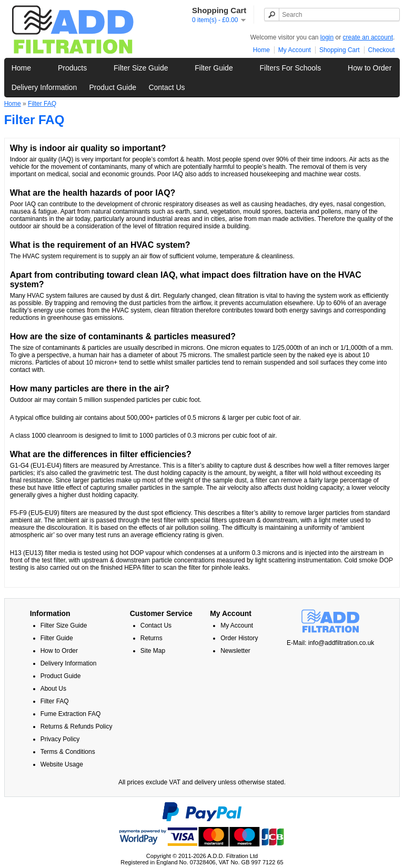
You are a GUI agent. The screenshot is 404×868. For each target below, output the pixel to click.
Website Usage (62, 764)
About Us (53, 689)
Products (72, 68)
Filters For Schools (291, 68)
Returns (151, 638)
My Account (295, 50)
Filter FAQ (42, 104)
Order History (239, 638)
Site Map (153, 651)
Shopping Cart (340, 50)
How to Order (370, 68)
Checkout (382, 50)
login (327, 37)
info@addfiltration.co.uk (341, 643)
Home (261, 50)
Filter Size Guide (141, 68)
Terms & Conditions (68, 752)
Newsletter (235, 651)
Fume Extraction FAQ (71, 714)
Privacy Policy (60, 739)
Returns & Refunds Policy (77, 726)
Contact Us (166, 87)
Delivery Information (44, 87)
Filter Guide (214, 68)
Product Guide (113, 87)
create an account (368, 37)
